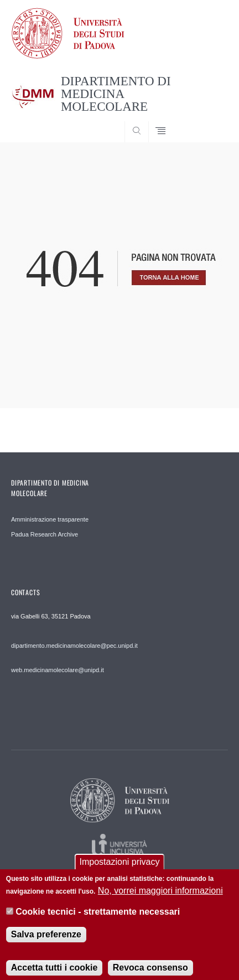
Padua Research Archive (45, 534)
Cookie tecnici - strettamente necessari (98, 919)
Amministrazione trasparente (50, 519)
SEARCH (208, 121)
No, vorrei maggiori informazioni (160, 898)
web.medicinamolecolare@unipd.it (58, 670)
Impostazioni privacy (120, 870)
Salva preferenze (46, 942)
